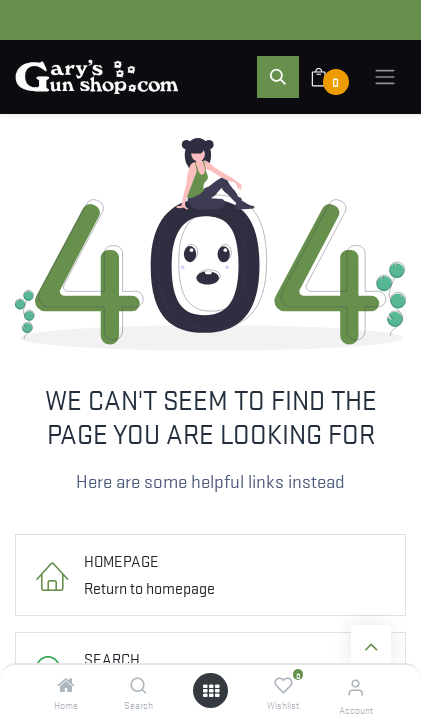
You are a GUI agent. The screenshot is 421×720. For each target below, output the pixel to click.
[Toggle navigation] (385, 77)
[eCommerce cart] (331, 77)
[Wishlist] (283, 685)
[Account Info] (355, 686)
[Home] (66, 685)
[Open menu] (211, 690)
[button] (278, 77)
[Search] (138, 685)
